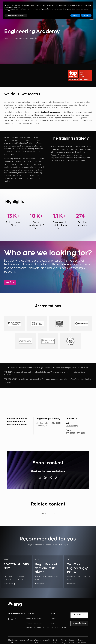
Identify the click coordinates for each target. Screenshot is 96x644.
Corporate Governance (34, 623)
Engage (54, 623)
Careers (44, 514)
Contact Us (79, 615)
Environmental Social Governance (38, 627)
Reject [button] (75, 15)
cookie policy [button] (17, 7)
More (53, 614)
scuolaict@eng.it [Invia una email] (72, 426)
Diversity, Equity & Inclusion (60, 627)
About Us (30, 614)
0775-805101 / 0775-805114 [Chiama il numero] (76, 433)
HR (54, 514)
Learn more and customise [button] (16, 15)
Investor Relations (79, 623)
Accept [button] (86, 15)
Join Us (10, 282)
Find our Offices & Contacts (16, 613)
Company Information (34, 619)
